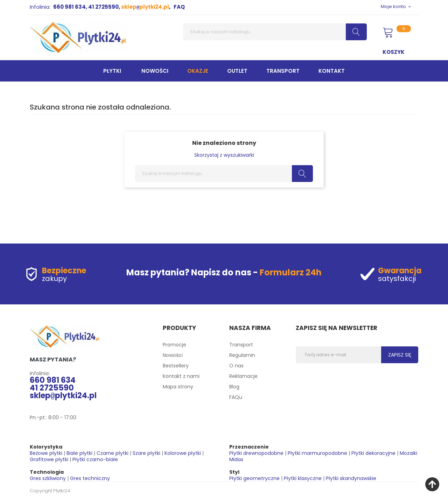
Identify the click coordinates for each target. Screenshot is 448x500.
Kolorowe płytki (183, 453)
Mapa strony (178, 387)
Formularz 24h (291, 272)
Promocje (174, 345)
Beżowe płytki (46, 453)
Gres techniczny (90, 478)
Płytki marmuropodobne (317, 453)
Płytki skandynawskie (351, 478)
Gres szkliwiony (48, 478)
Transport (241, 345)
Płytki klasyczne (303, 478)
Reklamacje (243, 376)
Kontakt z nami (181, 376)
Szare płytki (146, 453)
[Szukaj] (275, 32)
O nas (236, 366)
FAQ (179, 7)
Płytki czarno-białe (95, 459)
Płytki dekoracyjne (373, 453)
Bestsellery (176, 366)
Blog (234, 387)
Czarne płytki (113, 453)
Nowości (173, 355)
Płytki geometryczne (254, 478)
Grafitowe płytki (49, 459)
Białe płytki (79, 453)
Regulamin (242, 355)
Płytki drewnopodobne (256, 453)
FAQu (236, 397)
